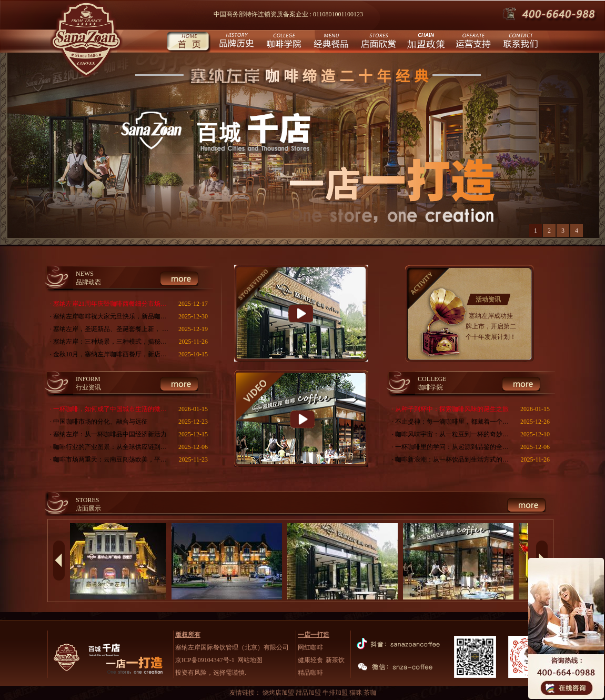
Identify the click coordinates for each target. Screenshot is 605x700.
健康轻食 (310, 660)
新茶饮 (335, 660)
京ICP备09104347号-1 (205, 660)
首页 (188, 42)
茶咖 (370, 693)
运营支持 (472, 42)
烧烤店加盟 (279, 693)
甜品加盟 (309, 693)
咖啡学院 (283, 42)
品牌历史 (235, 42)
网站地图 (250, 660)
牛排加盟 (336, 693)
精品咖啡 (310, 673)
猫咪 (356, 693)
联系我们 (520, 42)
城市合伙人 (425, 42)
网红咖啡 (310, 647)
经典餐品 (330, 42)
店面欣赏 (377, 42)
